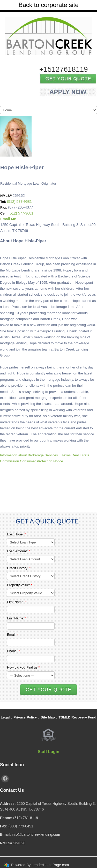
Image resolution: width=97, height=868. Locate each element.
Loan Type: (16, 534)
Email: (13, 635)
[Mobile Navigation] (48, 110)
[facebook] (5, 779)
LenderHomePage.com (50, 865)
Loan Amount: (18, 551)
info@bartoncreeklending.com (36, 834)
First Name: (17, 602)
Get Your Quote (48, 690)
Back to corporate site (48, 5)
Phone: (13, 651)
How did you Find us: (23, 667)
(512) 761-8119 (26, 818)
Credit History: (19, 568)
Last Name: (17, 618)
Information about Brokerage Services (29, 455)
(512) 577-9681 (19, 202)
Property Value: (20, 585)
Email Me (8, 219)
